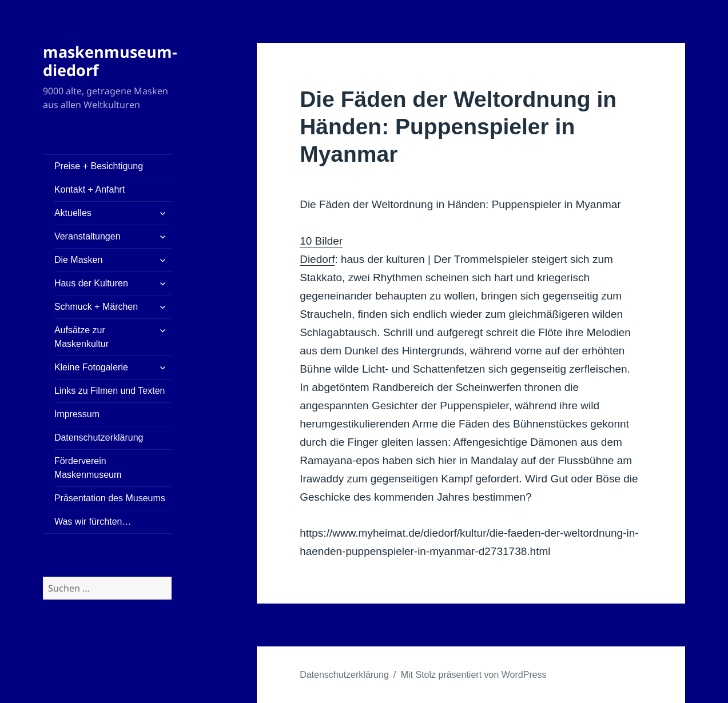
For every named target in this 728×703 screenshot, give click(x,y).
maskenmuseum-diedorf (110, 61)
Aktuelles (73, 213)
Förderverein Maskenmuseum (88, 468)
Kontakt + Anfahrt (89, 189)
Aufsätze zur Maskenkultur (81, 337)
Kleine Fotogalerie (91, 367)
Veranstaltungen (87, 236)
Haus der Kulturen (91, 283)
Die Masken (78, 260)
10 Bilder (321, 241)
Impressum (77, 414)
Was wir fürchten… (93, 522)
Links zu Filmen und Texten (110, 391)
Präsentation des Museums (110, 498)
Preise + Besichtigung (99, 166)
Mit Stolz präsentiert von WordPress (474, 675)
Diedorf (317, 259)
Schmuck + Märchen (96, 307)
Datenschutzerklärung (99, 438)
